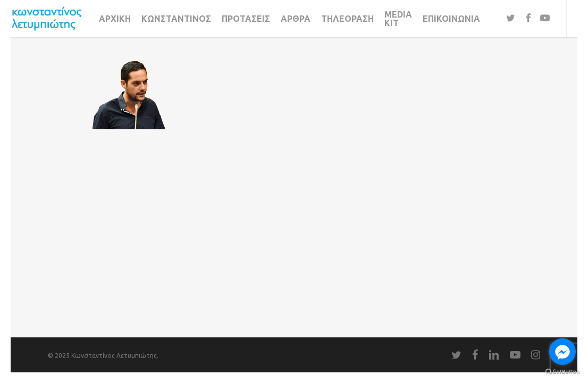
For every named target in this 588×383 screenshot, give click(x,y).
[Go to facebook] (562, 352)
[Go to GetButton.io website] (562, 372)
